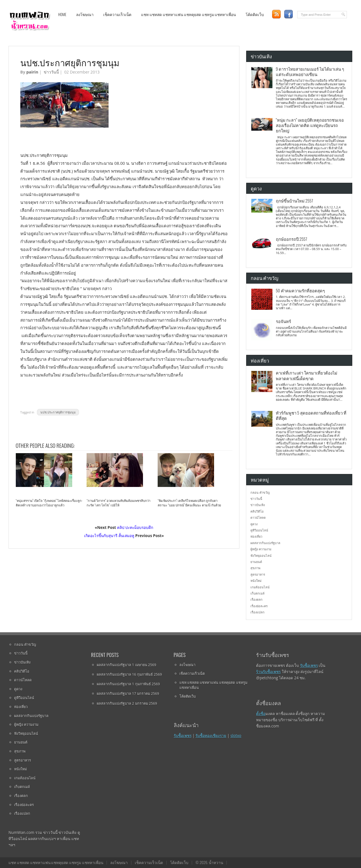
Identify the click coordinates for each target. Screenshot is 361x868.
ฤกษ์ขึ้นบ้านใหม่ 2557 (294, 201)
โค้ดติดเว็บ (255, 14)
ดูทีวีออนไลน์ (259, 530)
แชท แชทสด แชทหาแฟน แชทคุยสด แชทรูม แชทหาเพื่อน (188, 14)
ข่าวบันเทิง (258, 505)
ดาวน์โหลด (258, 518)
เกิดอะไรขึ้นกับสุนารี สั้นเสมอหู (109, 536)
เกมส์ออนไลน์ (260, 587)
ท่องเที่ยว (256, 536)
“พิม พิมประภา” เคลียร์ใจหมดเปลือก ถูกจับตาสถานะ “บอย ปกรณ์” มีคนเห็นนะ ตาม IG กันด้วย (189, 503)
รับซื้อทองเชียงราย (211, 735)
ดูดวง (254, 524)
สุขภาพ (255, 568)
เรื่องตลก (257, 599)
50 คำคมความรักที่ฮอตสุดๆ (300, 290)
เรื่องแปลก (257, 612)
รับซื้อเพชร (183, 735)
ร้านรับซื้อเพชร (268, 672)
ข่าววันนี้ (51, 72)
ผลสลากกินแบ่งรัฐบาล (265, 543)
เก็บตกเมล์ (257, 593)
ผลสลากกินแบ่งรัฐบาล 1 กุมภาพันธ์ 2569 (128, 684)
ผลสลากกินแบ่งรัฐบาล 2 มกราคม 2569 (127, 703)
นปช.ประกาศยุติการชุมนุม (58, 412)
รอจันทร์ (283, 321)
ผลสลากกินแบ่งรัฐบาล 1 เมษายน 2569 (126, 665)
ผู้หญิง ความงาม (261, 549)
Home (62, 14)
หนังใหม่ (256, 581)
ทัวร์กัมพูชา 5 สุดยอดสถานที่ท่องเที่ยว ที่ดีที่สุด (311, 415)
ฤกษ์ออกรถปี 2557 (291, 239)
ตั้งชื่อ (261, 714)
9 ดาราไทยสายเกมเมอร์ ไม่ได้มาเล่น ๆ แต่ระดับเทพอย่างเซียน (310, 71)
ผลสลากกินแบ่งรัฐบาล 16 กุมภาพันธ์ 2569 (129, 674)
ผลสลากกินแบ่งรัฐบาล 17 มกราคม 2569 (128, 693)
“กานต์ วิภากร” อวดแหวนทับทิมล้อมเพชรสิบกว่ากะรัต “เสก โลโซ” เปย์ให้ (118, 503)
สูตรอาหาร (258, 574)
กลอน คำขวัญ (260, 492)
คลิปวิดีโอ (257, 511)
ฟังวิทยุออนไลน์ (261, 556)
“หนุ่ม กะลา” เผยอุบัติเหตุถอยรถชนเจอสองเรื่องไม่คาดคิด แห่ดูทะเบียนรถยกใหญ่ (310, 125)
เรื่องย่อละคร (259, 606)
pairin (32, 72)
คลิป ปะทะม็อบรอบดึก (135, 527)
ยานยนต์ (256, 562)
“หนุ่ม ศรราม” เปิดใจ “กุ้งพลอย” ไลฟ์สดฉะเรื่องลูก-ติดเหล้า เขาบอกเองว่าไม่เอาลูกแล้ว (49, 503)
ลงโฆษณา (85, 14)
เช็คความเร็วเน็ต (117, 14)
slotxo (236, 735)
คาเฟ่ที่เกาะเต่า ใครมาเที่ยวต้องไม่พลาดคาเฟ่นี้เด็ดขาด (307, 375)
